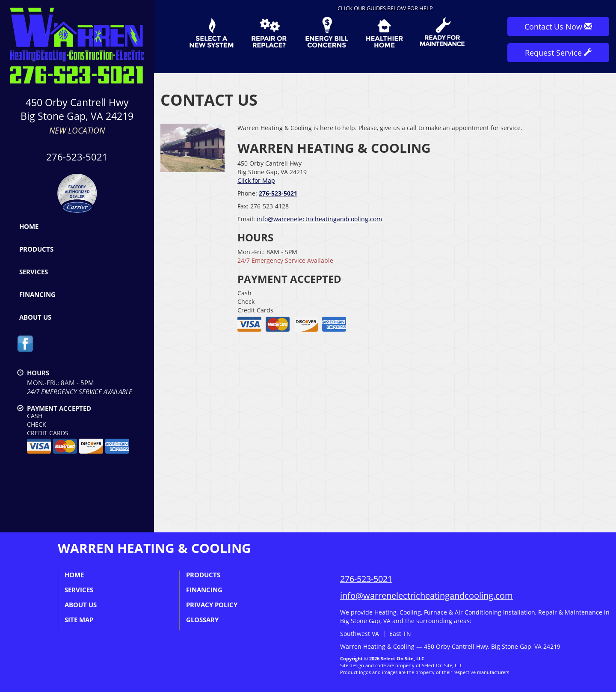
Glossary (202, 620)
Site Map (79, 620)
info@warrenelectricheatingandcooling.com (319, 219)
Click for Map (256, 180)
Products (36, 249)
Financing (37, 294)
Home (29, 226)
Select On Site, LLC (403, 658)
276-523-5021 (77, 157)
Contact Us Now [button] (558, 27)
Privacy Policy (212, 605)
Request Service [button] (558, 53)
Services (34, 272)
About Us (35, 317)
